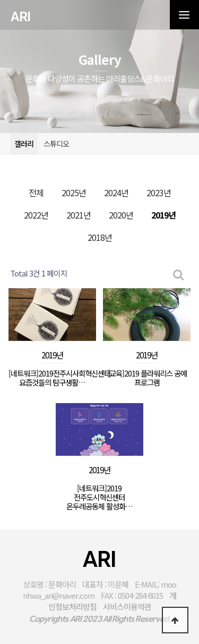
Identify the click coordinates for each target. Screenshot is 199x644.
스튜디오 (56, 144)
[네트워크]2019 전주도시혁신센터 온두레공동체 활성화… (99, 497)
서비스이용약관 (127, 607)
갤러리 (24, 144)
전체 (36, 193)
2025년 (74, 193)
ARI (20, 17)
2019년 (163, 215)
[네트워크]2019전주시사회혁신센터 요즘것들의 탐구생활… (52, 378)
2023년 (159, 193)
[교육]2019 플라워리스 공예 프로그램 (147, 378)
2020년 (121, 215)
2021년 (79, 215)
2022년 (36, 215)
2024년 (116, 193)
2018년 (100, 237)
